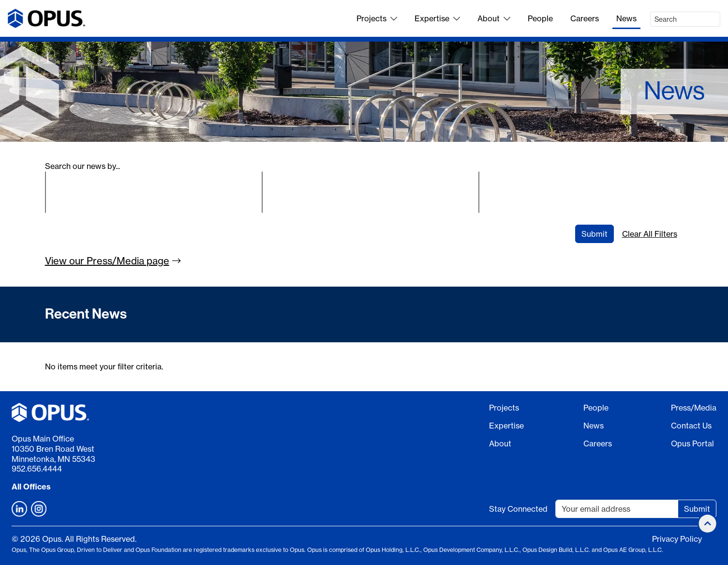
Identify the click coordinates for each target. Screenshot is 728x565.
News (626, 18)
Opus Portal (692, 443)
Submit (594, 234)
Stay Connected (518, 509)
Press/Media (694, 408)
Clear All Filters (650, 234)
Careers (585, 18)
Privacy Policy (677, 539)
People (540, 18)
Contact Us (691, 426)
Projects (377, 18)
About (494, 18)
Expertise (437, 18)
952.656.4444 (37, 469)
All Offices (31, 487)
